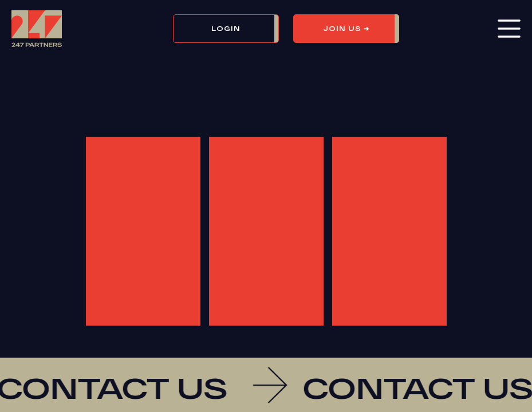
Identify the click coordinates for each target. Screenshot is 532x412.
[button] (233, 29)
